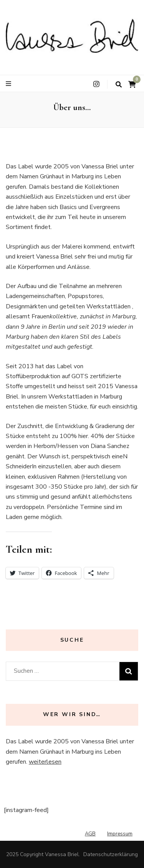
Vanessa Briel (62, 854)
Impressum (120, 834)
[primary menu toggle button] (9, 84)
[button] (72, 36)
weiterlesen (45, 762)
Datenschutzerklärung (111, 854)
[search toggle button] (119, 85)
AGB (90, 834)
